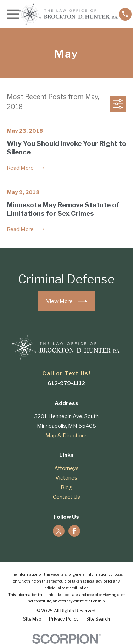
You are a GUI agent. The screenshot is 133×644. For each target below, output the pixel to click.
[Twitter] (59, 531)
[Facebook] (74, 531)
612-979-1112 (66, 383)
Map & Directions (66, 436)
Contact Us (66, 497)
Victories (66, 478)
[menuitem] (32, 619)
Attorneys (66, 468)
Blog (66, 487)
